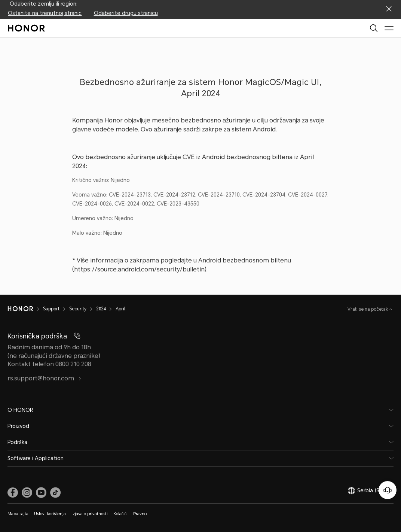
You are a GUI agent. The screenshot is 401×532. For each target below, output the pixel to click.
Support (51, 309)
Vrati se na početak (368, 309)
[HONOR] (20, 309)
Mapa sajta (18, 514)
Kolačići (120, 514)
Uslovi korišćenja (50, 514)
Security (78, 309)
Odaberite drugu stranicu (126, 13)
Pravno (140, 514)
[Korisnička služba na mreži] (388, 490)
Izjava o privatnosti (90, 514)
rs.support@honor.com (45, 378)
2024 (101, 309)
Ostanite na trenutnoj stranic (45, 13)
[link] (13, 492)
